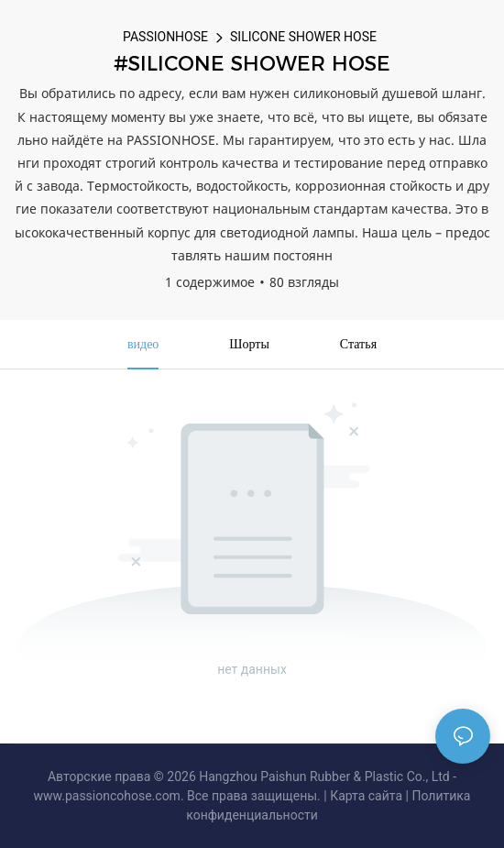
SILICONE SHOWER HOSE (303, 37)
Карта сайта (366, 796)
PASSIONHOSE (165, 37)
